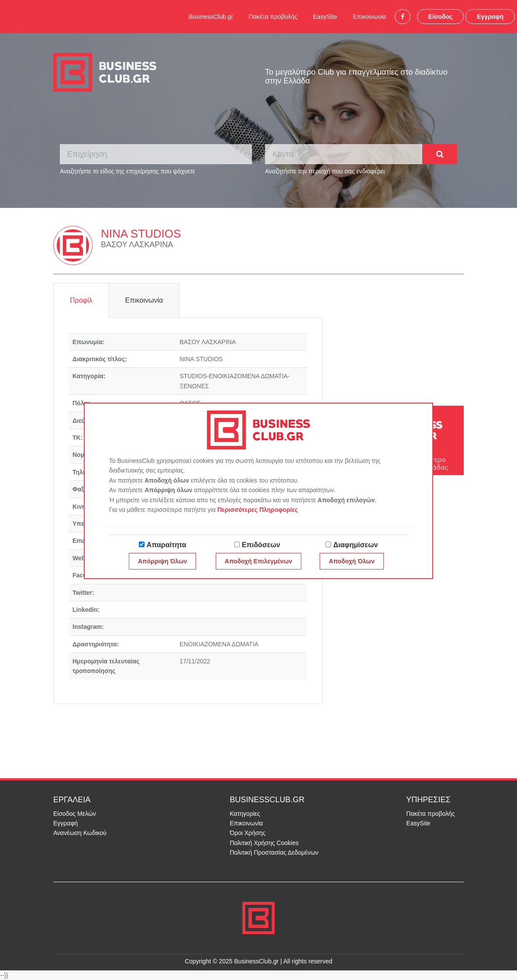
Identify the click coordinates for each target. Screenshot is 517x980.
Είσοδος (441, 17)
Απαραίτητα (167, 545)
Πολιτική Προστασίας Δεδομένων (274, 852)
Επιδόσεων (261, 545)
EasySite (325, 17)
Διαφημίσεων (355, 545)
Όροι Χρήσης (248, 833)
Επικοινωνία (369, 17)
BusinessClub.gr (211, 17)
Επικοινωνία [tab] (144, 300)
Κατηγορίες (245, 814)
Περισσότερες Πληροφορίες (258, 510)
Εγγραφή (490, 17)
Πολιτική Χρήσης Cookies (264, 843)
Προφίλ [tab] (81, 300)
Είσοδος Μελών (75, 814)
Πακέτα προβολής (273, 17)
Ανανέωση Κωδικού (80, 833)
